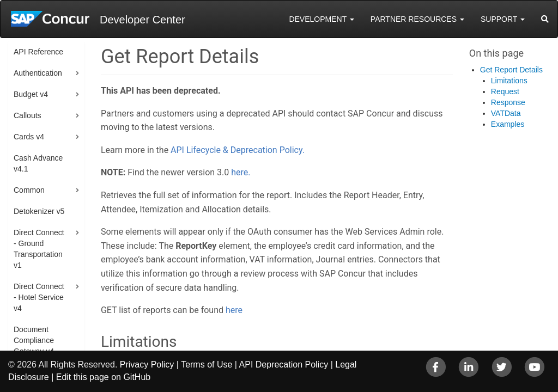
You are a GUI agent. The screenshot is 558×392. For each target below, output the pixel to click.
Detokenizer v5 (39, 211)
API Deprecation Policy (284, 365)
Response (508, 102)
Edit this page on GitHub (103, 377)
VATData (506, 113)
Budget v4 (31, 94)
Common (29, 190)
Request (505, 91)
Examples (508, 124)
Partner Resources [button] (417, 19)
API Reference (38, 52)
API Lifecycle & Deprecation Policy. (238, 150)
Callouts (28, 115)
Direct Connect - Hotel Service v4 (39, 297)
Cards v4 (29, 137)
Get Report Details (511, 70)
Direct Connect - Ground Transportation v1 (39, 249)
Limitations (509, 81)
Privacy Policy (147, 365)
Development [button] (321, 19)
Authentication (38, 73)
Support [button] (503, 19)
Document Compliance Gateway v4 (34, 340)
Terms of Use (207, 365)
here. (241, 172)
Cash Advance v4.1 (38, 163)
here (234, 310)
